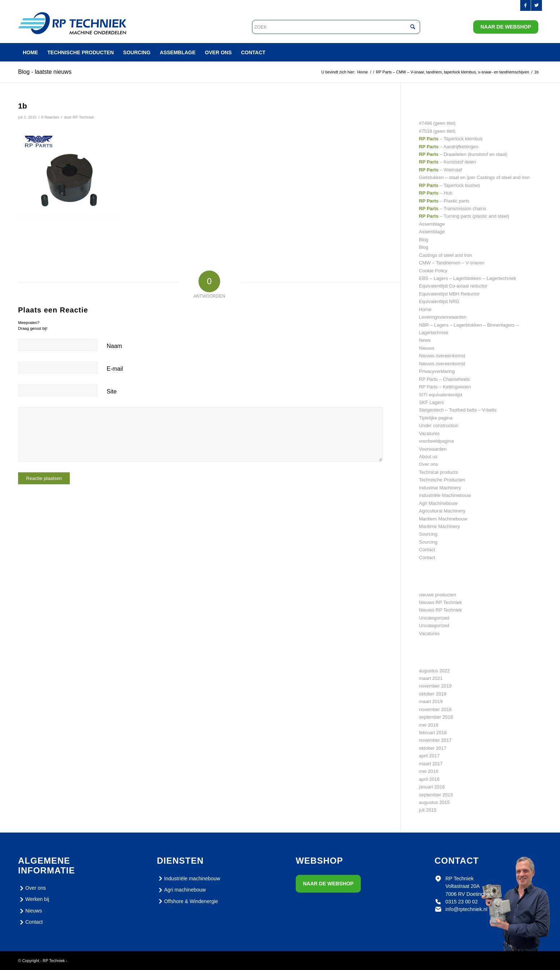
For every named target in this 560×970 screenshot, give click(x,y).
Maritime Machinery (439, 526)
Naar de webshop (506, 27)
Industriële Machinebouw (445, 495)
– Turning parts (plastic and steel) (464, 216)
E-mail (115, 369)
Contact (427, 550)
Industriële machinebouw (189, 878)
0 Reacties (50, 117)
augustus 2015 (434, 802)
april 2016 (429, 779)
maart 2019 (431, 701)
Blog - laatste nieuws (45, 72)
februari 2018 (433, 733)
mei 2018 (429, 725)
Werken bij (34, 899)
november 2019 (435, 686)
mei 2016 (429, 771)
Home (425, 309)
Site (112, 392)
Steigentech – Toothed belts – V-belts (458, 410)
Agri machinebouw (181, 890)
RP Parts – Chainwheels (444, 379)
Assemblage (432, 224)
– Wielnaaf (441, 170)
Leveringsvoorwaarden (443, 317)
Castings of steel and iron (446, 255)
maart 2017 (431, 764)
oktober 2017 (433, 748)
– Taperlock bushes (450, 185)
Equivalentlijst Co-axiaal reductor (453, 286)
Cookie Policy (433, 271)
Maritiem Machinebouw (443, 519)
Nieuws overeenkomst (442, 356)
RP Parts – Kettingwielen (445, 387)
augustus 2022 (434, 671)
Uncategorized (434, 618)
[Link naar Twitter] (537, 5)
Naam (114, 346)
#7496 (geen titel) (437, 123)
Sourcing (428, 534)
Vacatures (429, 433)
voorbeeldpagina (436, 441)
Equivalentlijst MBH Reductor (449, 294)
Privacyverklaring (437, 371)
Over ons (429, 464)
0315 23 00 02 (462, 902)
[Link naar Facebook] (525, 5)
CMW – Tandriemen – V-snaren (452, 263)
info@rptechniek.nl (466, 909)
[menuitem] (30, 52)
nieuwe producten (438, 595)
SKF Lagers (431, 402)
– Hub (436, 193)
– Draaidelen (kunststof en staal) (463, 154)
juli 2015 (428, 810)
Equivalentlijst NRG (439, 301)
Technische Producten (442, 480)
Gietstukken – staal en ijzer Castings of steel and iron (474, 177)
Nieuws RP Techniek (441, 602)
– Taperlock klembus (451, 139)
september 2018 (436, 717)
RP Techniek (83, 117)
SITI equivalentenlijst (441, 395)
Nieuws (427, 348)
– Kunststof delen (448, 162)
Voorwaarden (433, 449)
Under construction (439, 426)
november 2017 (435, 740)
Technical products (439, 472)
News (425, 340)
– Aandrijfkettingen (449, 147)
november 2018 (435, 709)
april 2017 (429, 756)
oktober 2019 (433, 694)
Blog (424, 240)
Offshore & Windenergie (187, 901)
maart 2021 (431, 678)
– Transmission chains (453, 209)
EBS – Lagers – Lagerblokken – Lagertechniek (468, 278)
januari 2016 (432, 787)
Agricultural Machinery (442, 511)
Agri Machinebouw (438, 503)
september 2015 (436, 795)
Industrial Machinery (440, 488)
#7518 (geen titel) (437, 131)
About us (428, 457)
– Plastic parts (444, 201)
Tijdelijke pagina (436, 418)
